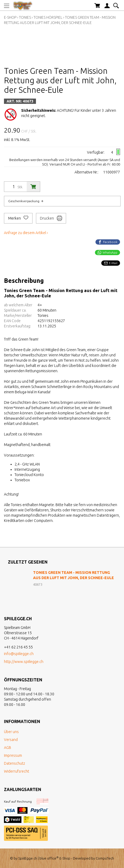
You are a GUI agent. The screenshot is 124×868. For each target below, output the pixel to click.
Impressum (13, 755)
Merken (18, 218)
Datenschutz (15, 763)
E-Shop (10, 17)
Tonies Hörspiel (48, 17)
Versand (11, 740)
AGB (8, 748)
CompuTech (105, 858)
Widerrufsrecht (17, 771)
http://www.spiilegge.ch (24, 662)
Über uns (11, 732)
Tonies (25, 17)
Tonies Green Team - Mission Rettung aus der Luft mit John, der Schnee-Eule (74, 575)
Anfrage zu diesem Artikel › (26, 233)
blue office (49, 858)
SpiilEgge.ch (28, 858)
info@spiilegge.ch (19, 654)
